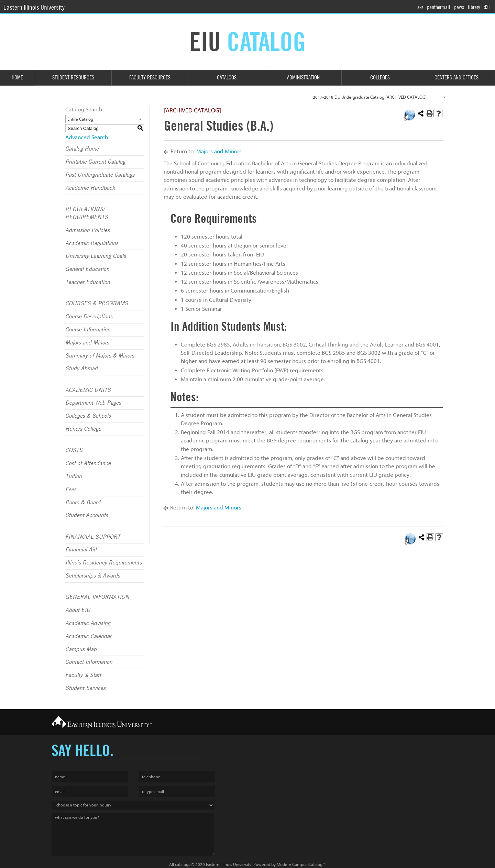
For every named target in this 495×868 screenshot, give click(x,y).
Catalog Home (82, 149)
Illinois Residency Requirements (103, 563)
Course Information (88, 330)
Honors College (83, 429)
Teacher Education (88, 282)
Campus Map (81, 649)
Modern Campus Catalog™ (301, 864)
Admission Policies (87, 230)
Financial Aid (81, 550)
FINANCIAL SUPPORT (93, 537)
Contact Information (89, 662)
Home (17, 78)
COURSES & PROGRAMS (97, 304)
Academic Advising (88, 623)
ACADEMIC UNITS (88, 390)
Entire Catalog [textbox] (80, 119)
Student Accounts (87, 515)
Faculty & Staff (83, 675)
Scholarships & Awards (93, 576)
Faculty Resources (150, 78)
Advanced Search (87, 137)
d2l (487, 7)
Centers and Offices (456, 78)
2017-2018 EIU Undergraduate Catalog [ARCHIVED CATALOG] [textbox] (370, 97)
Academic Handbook (90, 188)
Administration (303, 78)
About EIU (78, 610)
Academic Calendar (88, 636)
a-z (420, 7)
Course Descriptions (89, 317)
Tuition (74, 476)
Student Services (85, 688)
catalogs (183, 864)
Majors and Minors (87, 343)
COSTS (74, 450)
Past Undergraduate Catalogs (100, 175)
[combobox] (379, 97)
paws (459, 7)
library (474, 7)
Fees (71, 490)
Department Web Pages (93, 403)
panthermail (439, 7)
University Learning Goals (96, 256)
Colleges (380, 78)
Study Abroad (81, 369)
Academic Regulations (92, 243)
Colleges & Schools (88, 416)
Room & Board (83, 503)
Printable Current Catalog (95, 162)
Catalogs (227, 78)
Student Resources (73, 78)
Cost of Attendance (88, 463)
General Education (87, 269)
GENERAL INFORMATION (97, 597)
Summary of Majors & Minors (100, 356)
